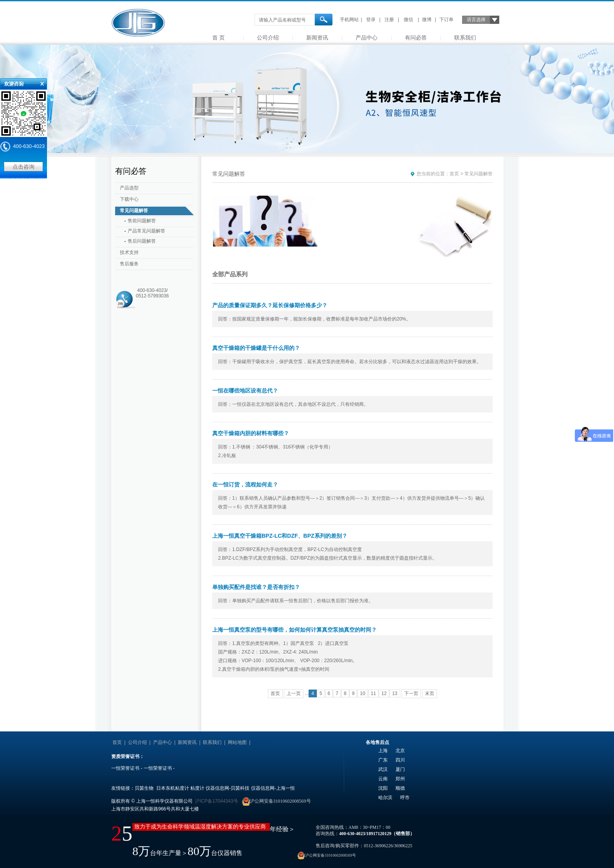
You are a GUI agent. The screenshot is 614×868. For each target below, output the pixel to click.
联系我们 (465, 38)
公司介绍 (268, 38)
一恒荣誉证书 (125, 768)
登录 (371, 20)
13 (395, 693)
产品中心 (367, 38)
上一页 (294, 693)
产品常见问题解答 (146, 231)
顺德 (400, 788)
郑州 (400, 779)
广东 (383, 760)
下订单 (446, 20)
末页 (430, 693)
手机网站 (349, 20)
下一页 (411, 693)
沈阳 (383, 788)
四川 (400, 760)
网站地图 (237, 742)
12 (384, 693)
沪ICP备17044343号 (216, 801)
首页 (454, 174)
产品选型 (129, 188)
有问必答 (416, 38)
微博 (427, 20)
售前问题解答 (142, 221)
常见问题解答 (134, 211)
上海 (383, 751)
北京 (400, 751)
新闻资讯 (317, 38)
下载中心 (129, 199)
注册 (389, 20)
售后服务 (129, 264)
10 (362, 693)
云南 (383, 779)
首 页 (219, 38)
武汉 (383, 769)
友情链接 (262, 742)
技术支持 (129, 252)
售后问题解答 (142, 241)
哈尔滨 (385, 798)
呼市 (405, 798)
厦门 (400, 769)
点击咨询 (23, 167)
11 (373, 693)
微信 (408, 20)
